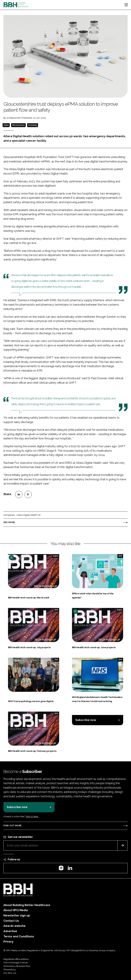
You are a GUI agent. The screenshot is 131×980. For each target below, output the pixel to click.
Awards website (14, 926)
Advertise (10, 931)
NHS (120, 556)
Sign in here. (32, 816)
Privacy (8, 942)
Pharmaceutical (18, 125)
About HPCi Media (16, 910)
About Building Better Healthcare (27, 905)
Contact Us (11, 921)
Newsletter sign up (17, 915)
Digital (6, 125)
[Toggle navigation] (126, 5)
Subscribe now (86, 720)
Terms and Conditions (19, 936)
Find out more (12, 826)
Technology (32, 125)
